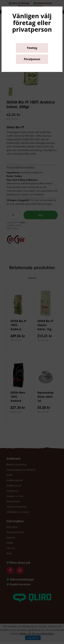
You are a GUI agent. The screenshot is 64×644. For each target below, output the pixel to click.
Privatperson (32, 59)
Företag (32, 48)
